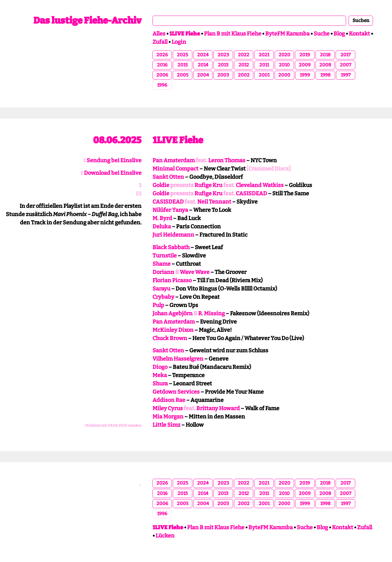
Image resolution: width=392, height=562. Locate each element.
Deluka (162, 227)
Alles (159, 34)
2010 (284, 65)
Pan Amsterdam (174, 160)
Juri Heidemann (173, 235)
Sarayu (161, 289)
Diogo (160, 367)
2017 (346, 55)
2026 (162, 55)
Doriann (163, 272)
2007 (346, 65)
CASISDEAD (251, 193)
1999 (305, 75)
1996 (162, 85)
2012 (244, 65)
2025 (183, 55)
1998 (325, 75)
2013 (223, 65)
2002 (244, 75)
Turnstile (165, 256)
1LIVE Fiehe (178, 140)
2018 (325, 55)
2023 (223, 55)
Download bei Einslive (111, 173)
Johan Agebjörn (173, 313)
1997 (346, 75)
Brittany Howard (218, 408)
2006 (162, 75)
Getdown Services (176, 392)
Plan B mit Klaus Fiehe (233, 34)
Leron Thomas (227, 160)
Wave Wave (195, 272)
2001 (264, 75)
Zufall (160, 42)
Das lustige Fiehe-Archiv (87, 21)
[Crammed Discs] (269, 169)
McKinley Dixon (173, 330)
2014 (203, 65)
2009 (305, 65)
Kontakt (359, 34)
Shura (160, 384)
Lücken (165, 536)
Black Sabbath (171, 247)
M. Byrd (162, 218)
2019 (305, 55)
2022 (244, 55)
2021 (264, 55)
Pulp (158, 305)
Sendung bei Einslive (113, 160)
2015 (183, 65)
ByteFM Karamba (287, 34)
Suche (322, 34)
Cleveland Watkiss (260, 185)
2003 (223, 75)
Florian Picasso (172, 280)
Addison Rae (169, 400)
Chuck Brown (170, 338)
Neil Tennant (214, 202)
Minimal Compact (175, 169)
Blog (339, 34)
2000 (284, 75)
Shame (162, 264)
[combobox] (249, 21)
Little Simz (166, 425)
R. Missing (211, 313)
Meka (160, 375)
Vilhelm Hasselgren (178, 359)
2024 (203, 55)
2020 (285, 55)
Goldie (161, 185)
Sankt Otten (168, 177)
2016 (162, 65)
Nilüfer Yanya (170, 210)
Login (179, 42)
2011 (264, 65)
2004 (203, 75)
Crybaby (163, 297)
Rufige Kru (208, 185)
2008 (325, 65)
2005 (183, 75)
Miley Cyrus (168, 408)
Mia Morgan (168, 417)
